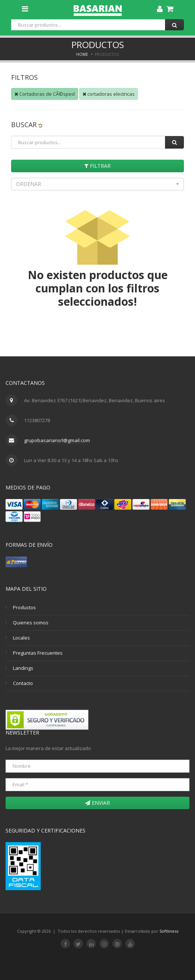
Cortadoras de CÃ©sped (45, 94)
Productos (24, 607)
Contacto (23, 683)
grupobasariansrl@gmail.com (57, 440)
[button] (97, 184)
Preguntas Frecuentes (38, 653)
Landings (23, 668)
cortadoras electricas (109, 94)
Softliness (169, 931)
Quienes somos (31, 623)
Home (82, 54)
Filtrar (97, 166)
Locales (21, 638)
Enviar (97, 803)
